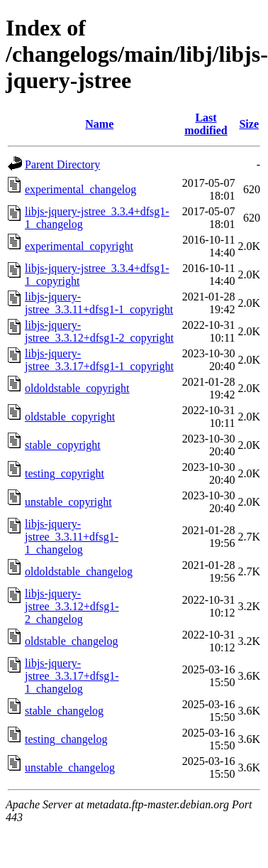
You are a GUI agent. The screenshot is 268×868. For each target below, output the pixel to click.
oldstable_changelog (72, 641)
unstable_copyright (68, 502)
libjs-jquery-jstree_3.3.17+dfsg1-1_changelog (72, 676)
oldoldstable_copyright (77, 388)
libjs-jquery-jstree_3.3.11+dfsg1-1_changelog (72, 537)
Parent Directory (62, 164)
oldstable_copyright (70, 417)
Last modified (206, 124)
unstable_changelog (70, 767)
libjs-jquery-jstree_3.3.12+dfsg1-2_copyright (99, 331)
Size (249, 124)
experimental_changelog (80, 189)
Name (99, 124)
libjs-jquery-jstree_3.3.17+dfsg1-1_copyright (99, 360)
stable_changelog (64, 711)
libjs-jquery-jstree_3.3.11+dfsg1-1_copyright (99, 303)
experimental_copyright (79, 246)
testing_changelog (66, 739)
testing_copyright (65, 473)
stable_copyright (63, 445)
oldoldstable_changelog (79, 571)
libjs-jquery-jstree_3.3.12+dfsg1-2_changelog (72, 606)
